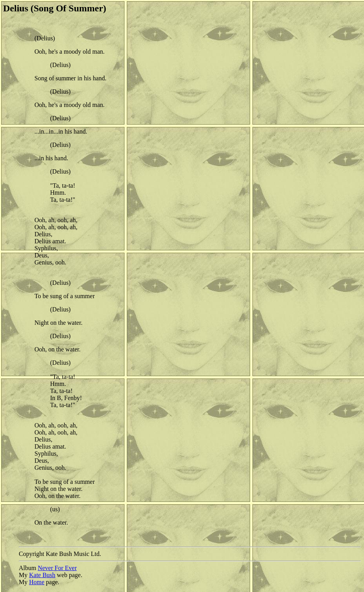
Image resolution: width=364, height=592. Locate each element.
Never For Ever (57, 568)
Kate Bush (42, 575)
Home (37, 582)
